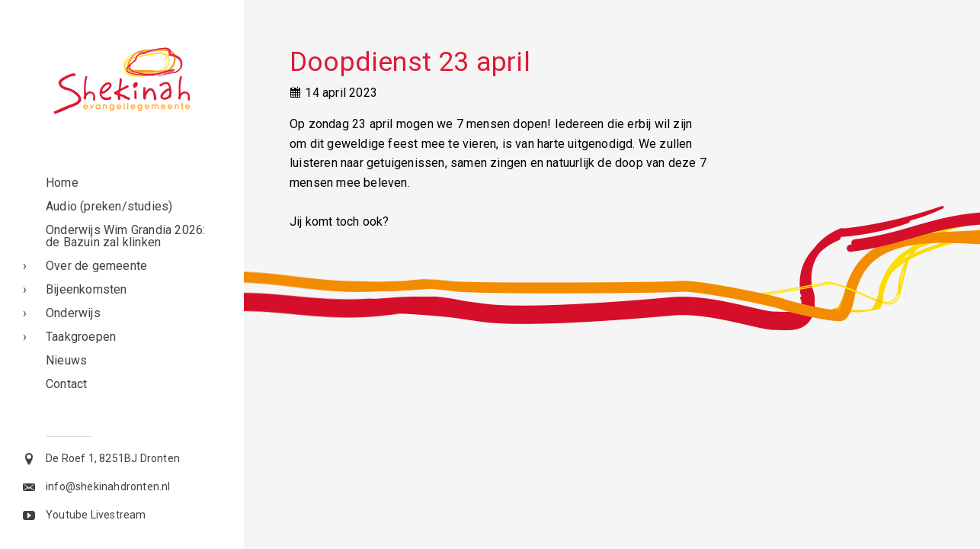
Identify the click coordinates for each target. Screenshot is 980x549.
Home (62, 183)
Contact (66, 384)
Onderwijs (73, 313)
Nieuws (66, 360)
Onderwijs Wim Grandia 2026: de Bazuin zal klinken (125, 236)
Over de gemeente (96, 266)
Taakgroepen (81, 337)
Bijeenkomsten (86, 289)
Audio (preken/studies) (109, 206)
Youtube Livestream (96, 515)
